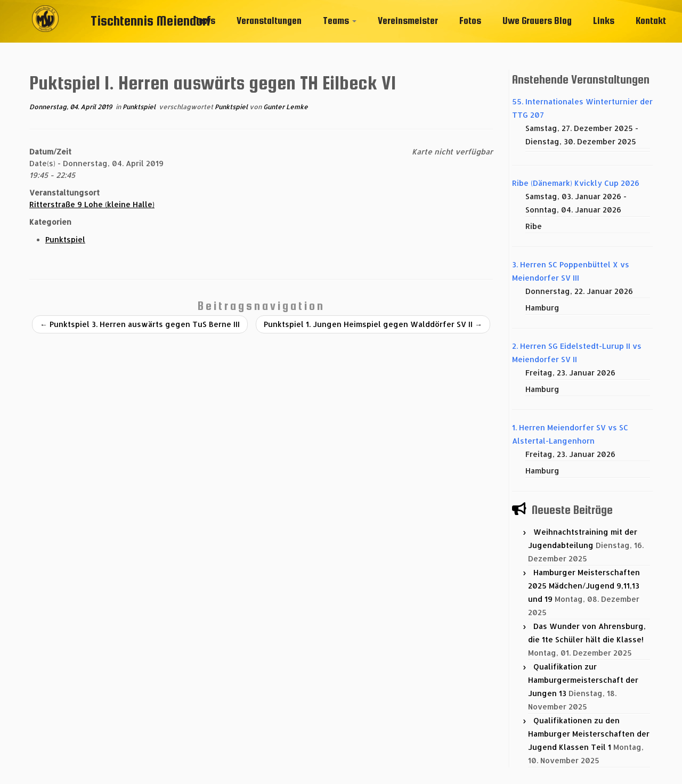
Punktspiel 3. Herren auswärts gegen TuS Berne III (140, 324)
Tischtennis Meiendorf (151, 21)
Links (604, 21)
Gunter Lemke (286, 107)
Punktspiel (140, 107)
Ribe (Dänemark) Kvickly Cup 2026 (576, 183)
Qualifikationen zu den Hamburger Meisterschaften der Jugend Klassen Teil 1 (589, 734)
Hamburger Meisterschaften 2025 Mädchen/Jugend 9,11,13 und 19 (584, 586)
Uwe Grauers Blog (537, 21)
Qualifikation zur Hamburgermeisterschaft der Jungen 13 (583, 680)
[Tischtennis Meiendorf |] (45, 35)
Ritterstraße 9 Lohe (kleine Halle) (92, 204)
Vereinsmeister (408, 21)
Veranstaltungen (269, 21)
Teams (340, 21)
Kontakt (651, 21)
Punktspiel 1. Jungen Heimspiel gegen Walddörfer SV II (373, 324)
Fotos (470, 21)
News (204, 21)
